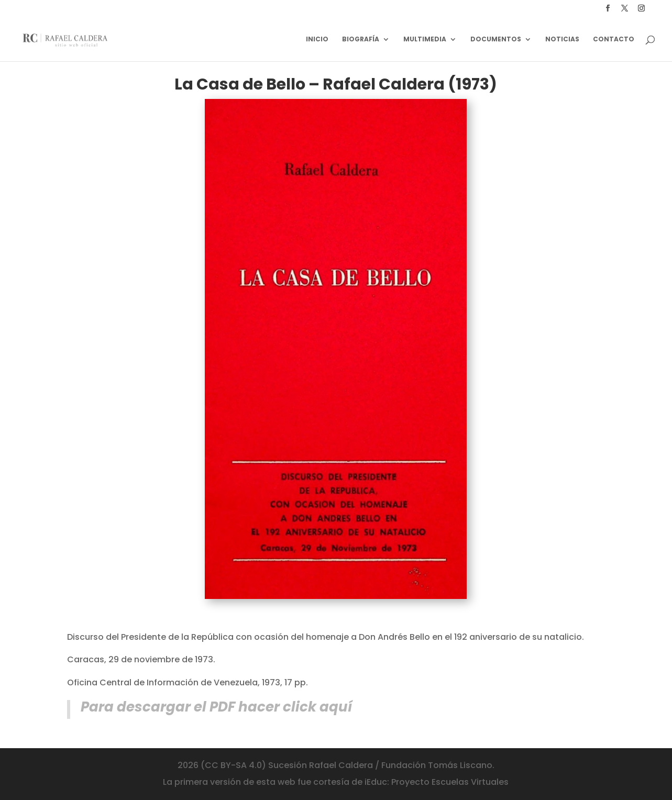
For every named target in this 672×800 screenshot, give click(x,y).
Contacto (614, 40)
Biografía (361, 40)
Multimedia (425, 40)
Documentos (496, 40)
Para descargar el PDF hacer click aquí (216, 707)
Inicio (317, 40)
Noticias (562, 40)
